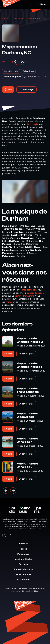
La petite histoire (25, 569)
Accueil (6, 19)
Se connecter (25, 579)
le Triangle (33, 124)
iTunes (9, 302)
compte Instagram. (25, 296)
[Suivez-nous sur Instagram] (10, 536)
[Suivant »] (13, 490)
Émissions (18, 19)
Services (25, 564)
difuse (36, 591)
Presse (25, 549)
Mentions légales (25, 559)
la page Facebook (36, 293)
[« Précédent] (6, 490)
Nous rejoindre (25, 574)
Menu (41, 4)
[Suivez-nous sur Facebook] (4, 536)
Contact (25, 544)
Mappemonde (33, 19)
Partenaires (25, 554)
